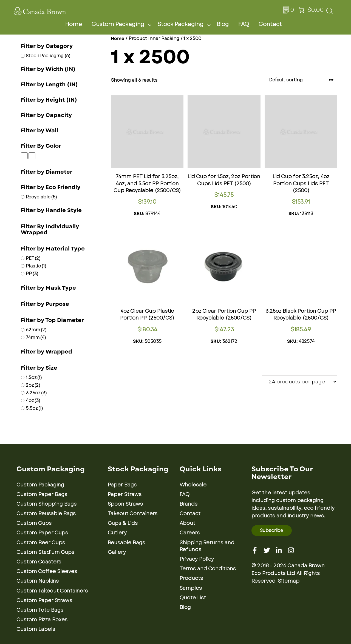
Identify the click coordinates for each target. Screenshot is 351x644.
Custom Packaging (123, 24)
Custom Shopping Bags (46, 504)
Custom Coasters (39, 562)
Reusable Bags (126, 543)
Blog (223, 24)
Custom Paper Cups (42, 533)
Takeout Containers (133, 514)
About (187, 523)
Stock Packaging (186, 24)
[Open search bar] (330, 13)
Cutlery (117, 533)
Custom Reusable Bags (46, 514)
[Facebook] (255, 550)
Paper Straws (125, 494)
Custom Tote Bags (40, 610)
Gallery (117, 552)
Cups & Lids (123, 523)
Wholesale (193, 485)
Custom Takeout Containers (52, 591)
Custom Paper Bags (42, 494)
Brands (189, 504)
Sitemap (289, 581)
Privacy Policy (197, 559)
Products (191, 578)
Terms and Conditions (208, 569)
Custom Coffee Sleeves (47, 571)
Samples (191, 588)
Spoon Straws (125, 504)
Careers (190, 533)
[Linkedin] (279, 550)
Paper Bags (122, 485)
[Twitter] (267, 550)
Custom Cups (34, 523)
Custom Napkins (38, 581)
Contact (270, 24)
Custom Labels (36, 629)
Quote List (193, 598)
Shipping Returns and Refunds (207, 546)
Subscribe (271, 530)
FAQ (244, 24)
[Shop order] (301, 80)
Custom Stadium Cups (45, 552)
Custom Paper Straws (44, 600)
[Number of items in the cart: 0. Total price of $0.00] (310, 10)
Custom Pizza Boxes (42, 620)
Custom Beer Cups (41, 543)
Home (74, 24)
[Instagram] (291, 550)
